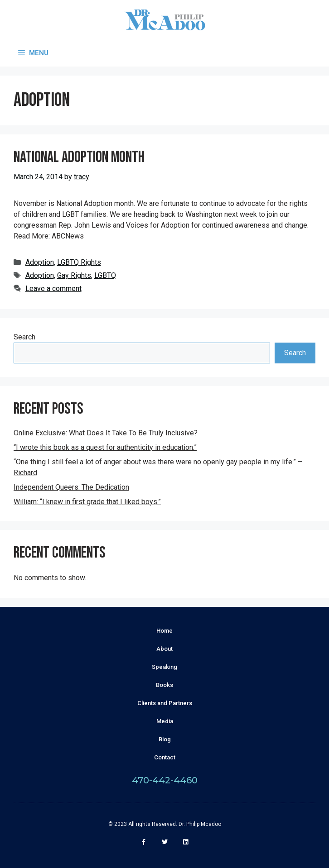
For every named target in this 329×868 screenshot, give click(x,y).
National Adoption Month (79, 157)
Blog (165, 739)
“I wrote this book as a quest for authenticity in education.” (105, 447)
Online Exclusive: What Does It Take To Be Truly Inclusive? (106, 433)
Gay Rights (74, 275)
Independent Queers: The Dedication (71, 487)
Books (164, 685)
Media (165, 721)
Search (24, 337)
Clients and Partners (165, 703)
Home (164, 631)
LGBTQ (105, 275)
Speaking (164, 667)
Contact (165, 757)
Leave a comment (53, 289)
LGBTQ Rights (79, 262)
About (164, 649)
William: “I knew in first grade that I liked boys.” (87, 502)
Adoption (40, 262)
